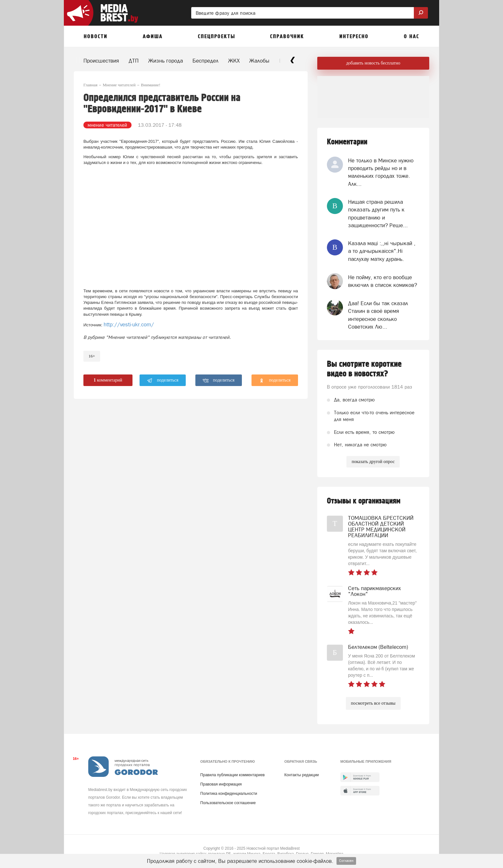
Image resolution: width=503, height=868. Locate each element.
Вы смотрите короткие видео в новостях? (364, 369)
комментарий (108, 380)
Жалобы (259, 61)
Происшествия (101, 61)
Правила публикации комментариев (232, 775)
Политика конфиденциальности (229, 794)
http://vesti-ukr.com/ (129, 324)
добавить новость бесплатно (373, 63)
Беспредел (205, 61)
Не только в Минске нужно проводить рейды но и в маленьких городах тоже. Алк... (381, 172)
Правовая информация (221, 784)
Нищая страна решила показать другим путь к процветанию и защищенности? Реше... (378, 214)
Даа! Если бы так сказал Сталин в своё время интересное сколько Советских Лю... (378, 315)
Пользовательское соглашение (228, 803)
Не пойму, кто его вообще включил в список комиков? (383, 281)
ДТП (134, 61)
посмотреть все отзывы (373, 703)
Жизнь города (166, 61)
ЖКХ (234, 61)
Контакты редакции (301, 775)
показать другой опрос (373, 462)
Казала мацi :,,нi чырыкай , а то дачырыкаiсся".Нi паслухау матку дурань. (382, 251)
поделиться (163, 381)
